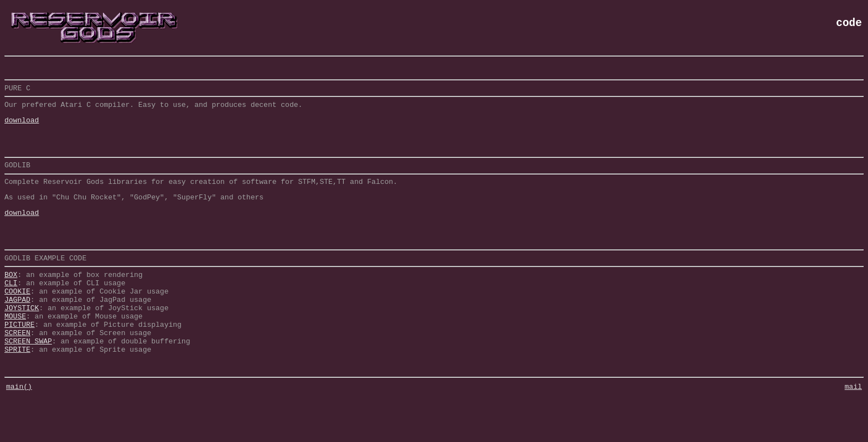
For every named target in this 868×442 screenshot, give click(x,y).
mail (853, 431)
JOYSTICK (22, 341)
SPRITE (17, 390)
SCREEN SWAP (28, 381)
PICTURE (20, 361)
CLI (11, 311)
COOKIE (17, 321)
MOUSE (15, 351)
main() (19, 431)
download (22, 126)
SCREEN (17, 371)
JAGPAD (17, 331)
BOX (11, 301)
